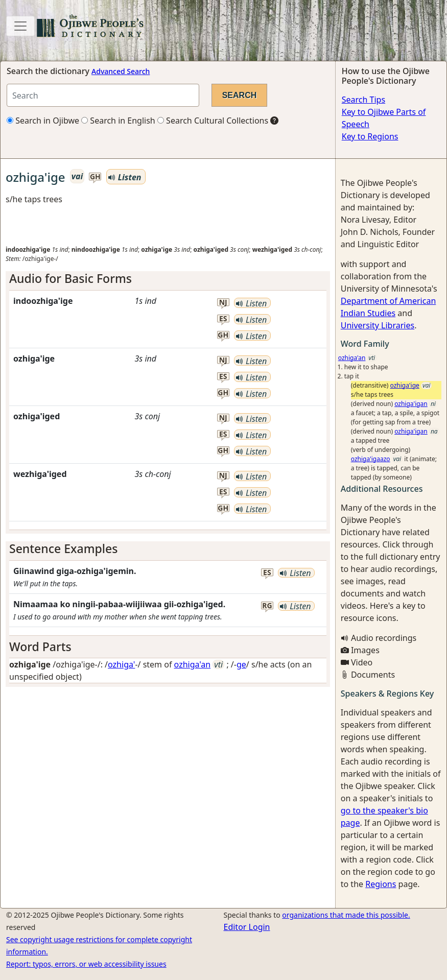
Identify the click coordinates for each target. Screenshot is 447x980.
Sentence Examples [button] (63, 548)
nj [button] (223, 303)
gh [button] (95, 177)
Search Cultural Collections (213, 121)
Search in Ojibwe (43, 121)
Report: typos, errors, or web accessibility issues (86, 964)
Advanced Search (121, 71)
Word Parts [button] (40, 647)
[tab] (168, 279)
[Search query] (103, 95)
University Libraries (378, 325)
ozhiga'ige (405, 385)
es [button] (223, 319)
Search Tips (363, 100)
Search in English (118, 121)
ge (241, 664)
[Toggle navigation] (20, 26)
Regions (381, 884)
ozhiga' (121, 664)
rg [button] (267, 606)
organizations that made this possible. (346, 915)
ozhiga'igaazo (371, 459)
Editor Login (247, 927)
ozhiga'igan (411, 404)
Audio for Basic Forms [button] (70, 278)
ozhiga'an (193, 664)
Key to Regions (370, 136)
